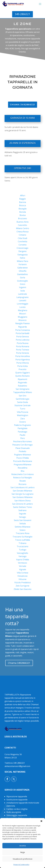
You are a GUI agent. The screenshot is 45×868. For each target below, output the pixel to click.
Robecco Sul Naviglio (23, 478)
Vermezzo (22, 563)
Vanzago (23, 556)
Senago (22, 517)
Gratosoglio (22, 281)
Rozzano (22, 484)
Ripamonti (22, 379)
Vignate (23, 569)
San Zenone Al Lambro (22, 504)
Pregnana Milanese (23, 465)
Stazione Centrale (22, 405)
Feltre (22, 258)
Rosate (23, 481)
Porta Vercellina (22, 356)
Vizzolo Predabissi (23, 582)
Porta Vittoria (23, 363)
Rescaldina (22, 468)
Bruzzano (22, 218)
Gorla (22, 278)
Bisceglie (23, 209)
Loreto (22, 307)
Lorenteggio (23, 304)
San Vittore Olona (22, 501)
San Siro (23, 396)
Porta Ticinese (23, 350)
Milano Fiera (22, 261)
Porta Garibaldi (22, 333)
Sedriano (22, 510)
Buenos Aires (23, 222)
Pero (23, 438)
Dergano (22, 251)
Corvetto (23, 245)
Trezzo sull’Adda (22, 540)
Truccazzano (23, 546)
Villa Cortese (23, 573)
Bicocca (22, 205)
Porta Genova (22, 337)
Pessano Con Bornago (22, 445)
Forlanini (23, 264)
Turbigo (23, 550)
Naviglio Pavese (22, 323)
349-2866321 (22, 14)
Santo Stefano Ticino (22, 507)
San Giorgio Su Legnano (23, 494)
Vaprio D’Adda (23, 560)
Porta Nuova (23, 343)
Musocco (22, 320)
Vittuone (22, 579)
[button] (41, 821)
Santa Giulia (22, 402)
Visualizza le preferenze (23, 859)
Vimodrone (22, 576)
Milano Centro (23, 228)
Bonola (23, 212)
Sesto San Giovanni (23, 520)
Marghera (23, 310)
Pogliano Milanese (22, 455)
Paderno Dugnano (22, 425)
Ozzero (23, 422)
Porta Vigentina (23, 360)
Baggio (23, 199)
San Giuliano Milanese (23, 497)
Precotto (22, 369)
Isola (23, 291)
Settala (23, 524)
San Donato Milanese (22, 491)
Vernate (23, 566)
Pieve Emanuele (23, 448)
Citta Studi (22, 238)
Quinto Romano (22, 376)
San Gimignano (23, 389)
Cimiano (22, 235)
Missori (23, 314)
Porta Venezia (22, 353)
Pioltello (22, 451)
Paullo (22, 435)
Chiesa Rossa (22, 232)
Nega (22, 852)
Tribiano (22, 543)
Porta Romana (23, 346)
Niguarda (22, 327)
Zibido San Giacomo (23, 589)
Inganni (23, 287)
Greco (23, 284)
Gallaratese (22, 268)
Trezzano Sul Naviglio (22, 537)
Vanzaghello (22, 553)
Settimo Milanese (23, 527)
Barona (23, 202)
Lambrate (22, 294)
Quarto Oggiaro (23, 373)
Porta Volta (22, 366)
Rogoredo (22, 382)
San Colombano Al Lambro (23, 487)
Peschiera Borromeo (22, 441)
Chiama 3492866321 (19, 663)
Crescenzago (22, 248)
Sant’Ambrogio (23, 399)
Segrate (22, 514)
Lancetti (23, 300)
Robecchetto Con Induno (23, 474)
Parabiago (23, 432)
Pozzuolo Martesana (23, 461)
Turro (22, 409)
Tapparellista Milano (23, 392)
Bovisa (23, 215)
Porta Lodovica (23, 340)
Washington (23, 415)
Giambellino (22, 274)
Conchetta (22, 241)
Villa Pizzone (23, 412)
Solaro (22, 530)
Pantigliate (22, 428)
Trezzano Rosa (22, 533)
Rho (23, 471)
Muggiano (23, 317)
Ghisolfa (23, 271)
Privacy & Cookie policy (21, 865)
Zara (22, 419)
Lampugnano (22, 297)
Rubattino (22, 386)
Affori (23, 196)
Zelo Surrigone (22, 586)
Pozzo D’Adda (23, 458)
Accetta (23, 846)
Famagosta (22, 255)
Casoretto (22, 225)
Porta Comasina (23, 330)
